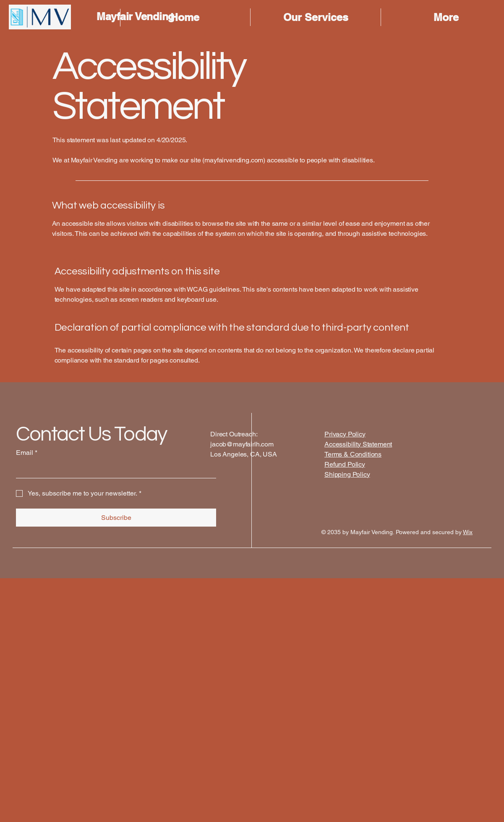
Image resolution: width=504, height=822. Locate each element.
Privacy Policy (345, 434)
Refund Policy (345, 464)
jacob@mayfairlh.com (242, 444)
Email (27, 453)
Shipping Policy (347, 474)
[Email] (114, 470)
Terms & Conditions (353, 454)
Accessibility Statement (358, 444)
